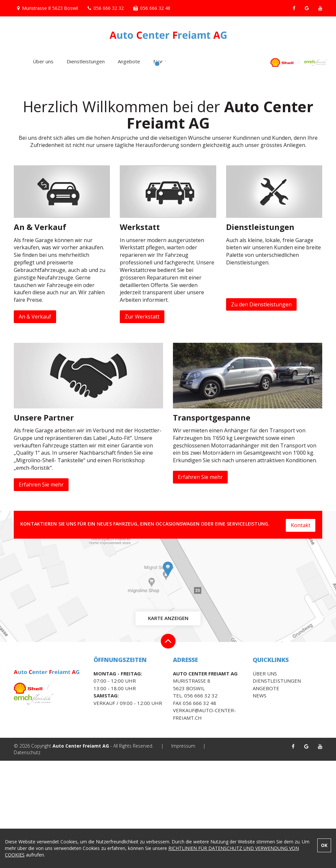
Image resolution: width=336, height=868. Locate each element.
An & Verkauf (35, 424)
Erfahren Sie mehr (41, 592)
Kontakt (301, 631)
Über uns (43, 61)
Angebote (129, 61)
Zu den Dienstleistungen (261, 411)
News (160, 61)
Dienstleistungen (86, 61)
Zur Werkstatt (142, 424)
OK (324, 845)
